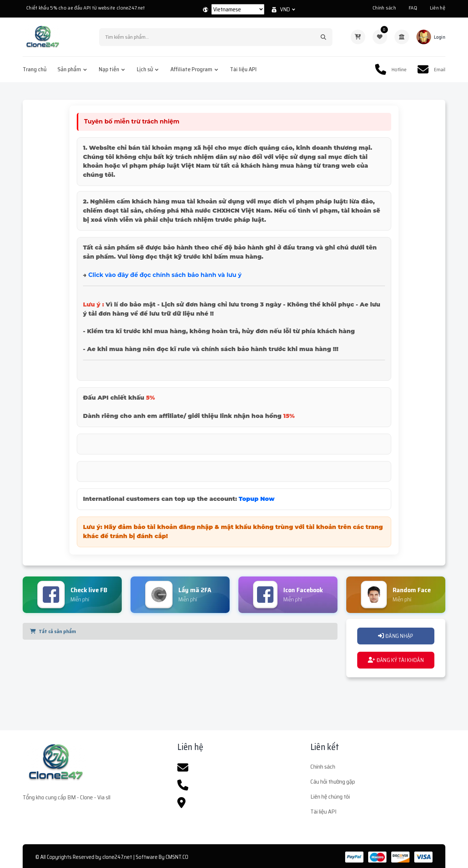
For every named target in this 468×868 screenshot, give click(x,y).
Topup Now (257, 499)
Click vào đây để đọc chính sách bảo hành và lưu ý (165, 275)
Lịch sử (145, 69)
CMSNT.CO (177, 857)
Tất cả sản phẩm (53, 631)
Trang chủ (35, 69)
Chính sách (384, 8)
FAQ (413, 8)
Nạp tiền (109, 69)
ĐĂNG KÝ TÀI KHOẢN (396, 660)
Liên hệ (438, 8)
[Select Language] (238, 9)
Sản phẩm (69, 69)
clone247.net (117, 857)
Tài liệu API (243, 69)
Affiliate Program (191, 69)
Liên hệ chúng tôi (330, 797)
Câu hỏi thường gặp (333, 782)
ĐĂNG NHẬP (396, 636)
